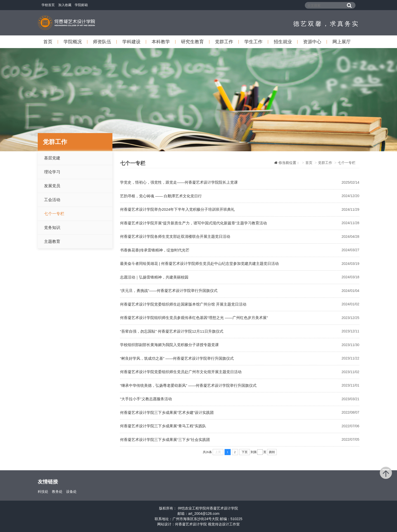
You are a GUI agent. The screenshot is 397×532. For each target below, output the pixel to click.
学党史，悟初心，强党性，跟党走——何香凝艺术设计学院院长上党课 (179, 182)
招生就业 (283, 42)
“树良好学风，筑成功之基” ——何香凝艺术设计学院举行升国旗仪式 (177, 358)
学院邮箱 (81, 5)
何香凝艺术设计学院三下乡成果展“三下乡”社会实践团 (165, 440)
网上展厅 (342, 42)
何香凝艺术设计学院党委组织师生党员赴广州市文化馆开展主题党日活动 (181, 372)
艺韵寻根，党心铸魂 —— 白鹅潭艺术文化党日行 (161, 196)
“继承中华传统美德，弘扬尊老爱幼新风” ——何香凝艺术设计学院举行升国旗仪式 (188, 385)
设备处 (71, 492)
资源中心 (312, 42)
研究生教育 (192, 42)
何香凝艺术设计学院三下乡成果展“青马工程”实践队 (163, 426)
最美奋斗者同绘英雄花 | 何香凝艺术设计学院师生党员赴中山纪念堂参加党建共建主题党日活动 (199, 263)
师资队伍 (102, 42)
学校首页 (48, 5)
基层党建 (52, 158)
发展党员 (52, 186)
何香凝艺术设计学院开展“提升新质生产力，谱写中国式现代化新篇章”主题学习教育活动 (193, 223)
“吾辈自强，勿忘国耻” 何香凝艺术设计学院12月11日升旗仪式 (172, 331)
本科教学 (161, 42)
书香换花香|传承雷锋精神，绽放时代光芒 (155, 250)
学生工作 (253, 42)
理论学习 (52, 172)
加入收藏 (65, 5)
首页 (48, 42)
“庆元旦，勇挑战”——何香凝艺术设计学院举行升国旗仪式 (169, 291)
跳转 (272, 452)
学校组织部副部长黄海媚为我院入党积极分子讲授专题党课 (169, 345)
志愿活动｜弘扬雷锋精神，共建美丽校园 (154, 277)
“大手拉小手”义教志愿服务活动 (146, 399)
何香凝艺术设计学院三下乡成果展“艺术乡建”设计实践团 (167, 412)
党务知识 (52, 228)
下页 (245, 452)
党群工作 (224, 42)
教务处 (57, 492)
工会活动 (52, 200)
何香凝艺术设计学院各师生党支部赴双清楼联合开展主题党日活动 (175, 236)
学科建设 (131, 42)
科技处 (43, 492)
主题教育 (52, 241)
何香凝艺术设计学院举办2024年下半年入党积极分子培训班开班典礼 (177, 209)
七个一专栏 (54, 214)
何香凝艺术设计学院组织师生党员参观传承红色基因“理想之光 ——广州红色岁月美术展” (194, 318)
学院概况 (73, 42)
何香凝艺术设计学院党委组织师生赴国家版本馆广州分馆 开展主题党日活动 (183, 304)
